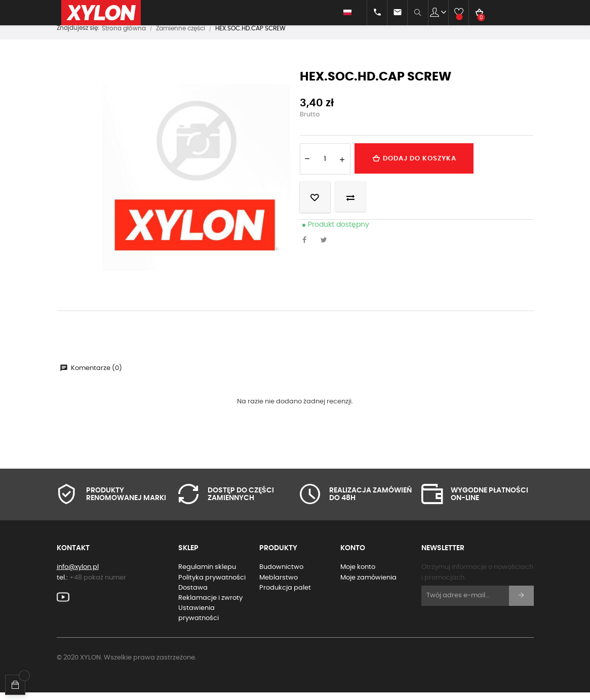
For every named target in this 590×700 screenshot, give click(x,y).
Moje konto (358, 575)
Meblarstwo (279, 585)
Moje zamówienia (368, 585)
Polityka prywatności (212, 585)
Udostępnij (307, 248)
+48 (98, 585)
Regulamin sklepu (207, 575)
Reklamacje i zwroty (210, 605)
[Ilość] (325, 166)
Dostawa (193, 595)
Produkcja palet (285, 595)
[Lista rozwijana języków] (343, 13)
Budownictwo (281, 575)
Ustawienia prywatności (199, 620)
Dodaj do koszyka (418, 166)
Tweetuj (327, 248)
